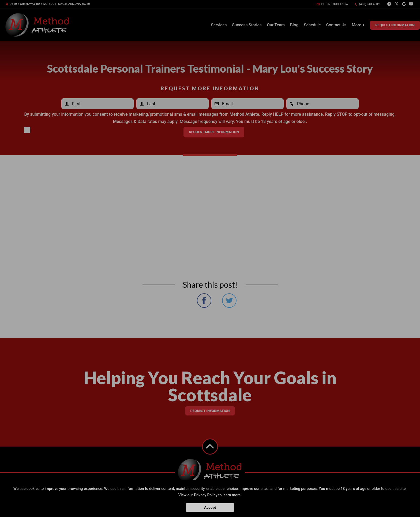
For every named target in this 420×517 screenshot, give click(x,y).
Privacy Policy (206, 495)
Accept (210, 507)
